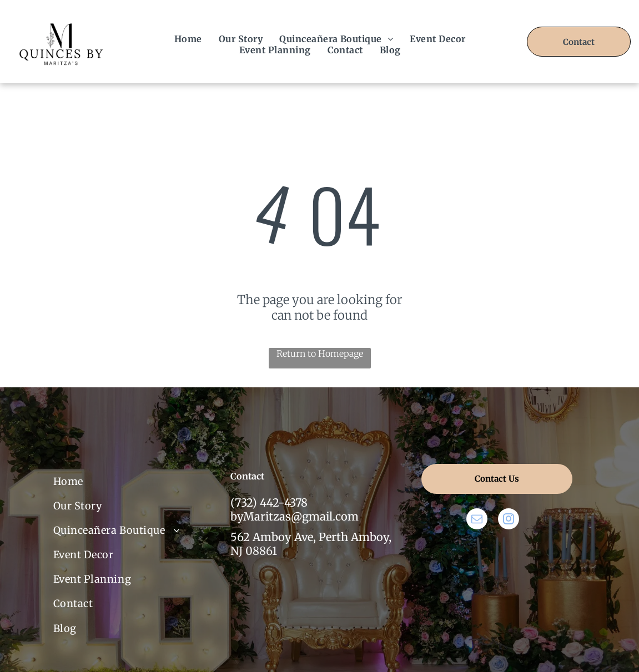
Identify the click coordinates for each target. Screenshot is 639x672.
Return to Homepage (320, 353)
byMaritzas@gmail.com (295, 516)
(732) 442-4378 (269, 502)
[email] (477, 520)
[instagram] (509, 520)
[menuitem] (188, 39)
